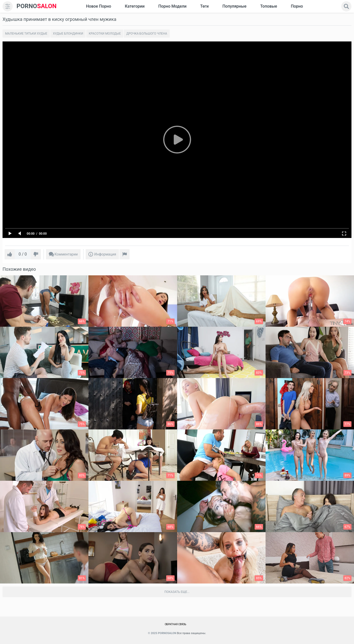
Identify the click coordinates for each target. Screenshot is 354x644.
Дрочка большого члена (147, 34)
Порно (297, 6)
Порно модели (172, 6)
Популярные (234, 6)
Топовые (269, 6)
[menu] (8, 6)
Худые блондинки (68, 34)
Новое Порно (98, 6)
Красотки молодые (105, 34)
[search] (346, 6)
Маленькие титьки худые (26, 34)
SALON (37, 6)
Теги (204, 6)
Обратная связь (175, 624)
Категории (135, 6)
